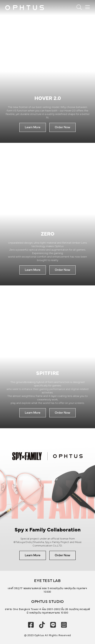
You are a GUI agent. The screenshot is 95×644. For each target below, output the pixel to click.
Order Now (62, 127)
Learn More (33, 127)
